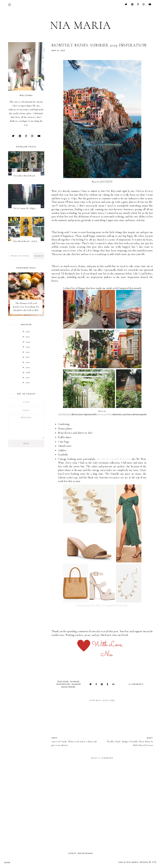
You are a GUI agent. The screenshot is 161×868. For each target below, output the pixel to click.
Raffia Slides (95, 605)
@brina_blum (77, 414)
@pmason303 (90, 414)
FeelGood (63, 682)
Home (7, 863)
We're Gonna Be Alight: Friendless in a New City (27, 208)
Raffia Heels (116, 605)
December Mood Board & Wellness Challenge (27, 176)
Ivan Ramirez (64, 414)
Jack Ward (106, 181)
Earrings (79, 605)
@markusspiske (139, 414)
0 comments (136, 684)
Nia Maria (81, 25)
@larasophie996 (104, 414)
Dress (86, 605)
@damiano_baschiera (122, 414)
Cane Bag (106, 605)
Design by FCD (148, 862)
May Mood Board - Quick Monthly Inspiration (27, 241)
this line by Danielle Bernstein (114, 459)
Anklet (126, 605)
